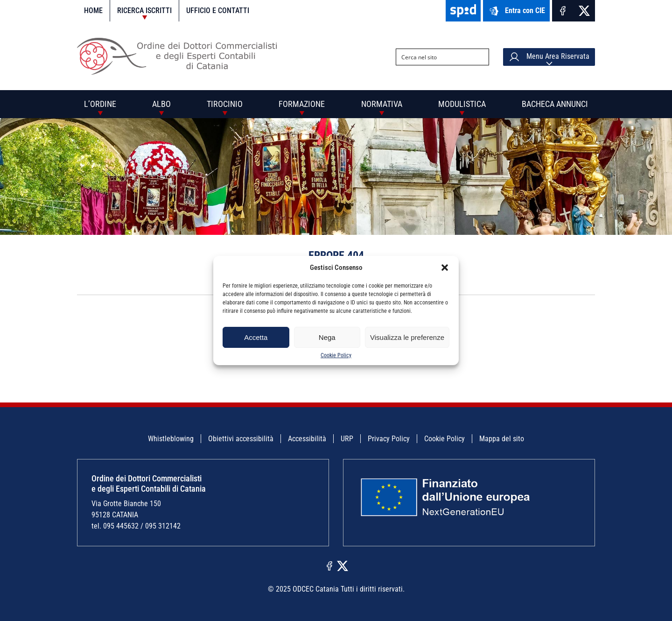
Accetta (256, 337)
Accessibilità (307, 439)
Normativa (382, 104)
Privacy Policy (389, 439)
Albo (161, 104)
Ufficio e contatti (218, 11)
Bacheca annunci (555, 104)
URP (347, 439)
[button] (445, 268)
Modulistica (462, 104)
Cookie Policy (336, 355)
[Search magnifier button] (481, 57)
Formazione (302, 104)
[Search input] (435, 57)
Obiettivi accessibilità (241, 439)
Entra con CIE (516, 11)
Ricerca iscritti (144, 11)
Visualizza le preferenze (407, 337)
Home (93, 11)
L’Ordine (100, 104)
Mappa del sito (502, 439)
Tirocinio (225, 104)
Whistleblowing (171, 439)
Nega (327, 337)
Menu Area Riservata (549, 57)
